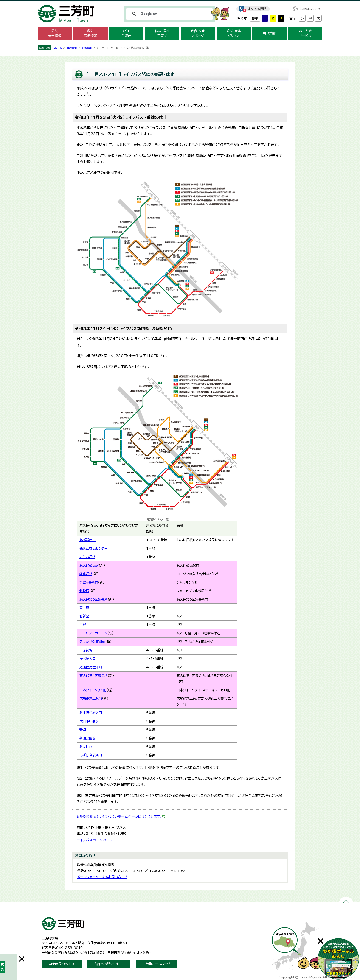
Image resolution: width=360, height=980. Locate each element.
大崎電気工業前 (91, 698)
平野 (83, 625)
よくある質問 (257, 9)
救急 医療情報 (90, 33)
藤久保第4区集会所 (94, 676)
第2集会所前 (89, 582)
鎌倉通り (86, 574)
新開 (83, 730)
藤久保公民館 (89, 565)
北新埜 (84, 616)
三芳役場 (86, 650)
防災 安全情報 (55, 33)
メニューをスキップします (180, 3)
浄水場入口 (87, 659)
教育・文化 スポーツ (198, 33)
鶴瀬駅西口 (87, 540)
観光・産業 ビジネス (234, 33)
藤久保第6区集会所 (94, 599)
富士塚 (84, 608)
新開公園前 (87, 738)
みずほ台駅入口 (91, 713)
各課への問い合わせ (109, 964)
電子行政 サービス (305, 33)
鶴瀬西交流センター (94, 548)
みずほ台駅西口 (91, 755)
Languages (308, 9)
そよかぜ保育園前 (92, 642)
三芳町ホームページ (156, 964)
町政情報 (270, 33)
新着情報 (87, 48)
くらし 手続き (126, 33)
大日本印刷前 (89, 721)
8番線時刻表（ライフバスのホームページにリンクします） (121, 816)
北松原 (84, 591)
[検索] (169, 14)
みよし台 (86, 747)
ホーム (58, 48)
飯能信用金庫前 (91, 667)
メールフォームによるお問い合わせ (102, 877)
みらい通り (87, 557)
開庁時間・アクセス (62, 964)
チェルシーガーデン (93, 633)
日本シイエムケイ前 (93, 690)
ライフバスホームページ (96, 840)
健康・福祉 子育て (162, 33)
